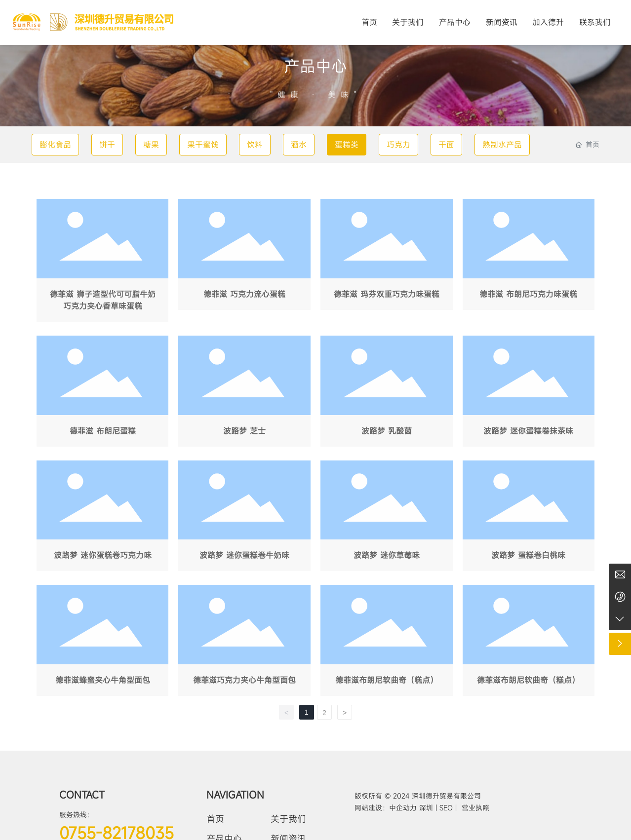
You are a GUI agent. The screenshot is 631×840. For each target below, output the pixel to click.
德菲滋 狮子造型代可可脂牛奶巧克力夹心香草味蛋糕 (103, 262)
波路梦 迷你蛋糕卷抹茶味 (529, 393)
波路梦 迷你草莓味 (387, 518)
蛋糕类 (347, 145)
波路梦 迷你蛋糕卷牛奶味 (244, 518)
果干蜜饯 (203, 145)
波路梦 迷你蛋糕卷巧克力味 (103, 518)
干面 (446, 145)
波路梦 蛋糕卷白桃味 (529, 518)
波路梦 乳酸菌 (387, 393)
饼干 (107, 145)
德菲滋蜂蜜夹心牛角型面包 (103, 642)
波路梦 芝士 (244, 393)
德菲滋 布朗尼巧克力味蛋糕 (529, 262)
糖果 (151, 145)
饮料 (255, 145)
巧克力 (398, 145)
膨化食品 (55, 145)
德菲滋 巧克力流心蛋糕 (244, 262)
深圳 (427, 808)
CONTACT (82, 795)
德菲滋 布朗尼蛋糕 (103, 393)
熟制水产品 (502, 145)
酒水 (299, 145)
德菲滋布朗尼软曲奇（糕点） (387, 642)
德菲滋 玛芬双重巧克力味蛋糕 (387, 262)
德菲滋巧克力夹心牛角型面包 (244, 642)
